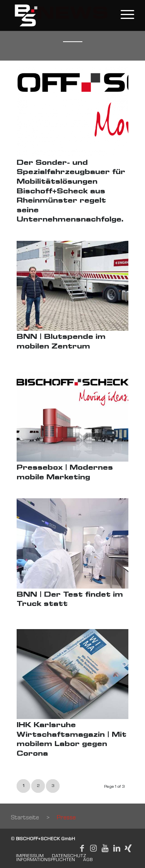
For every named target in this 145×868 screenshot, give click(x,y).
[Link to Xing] (128, 848)
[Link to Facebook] (82, 848)
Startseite (25, 818)
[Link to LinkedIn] (117, 848)
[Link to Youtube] (105, 848)
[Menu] (124, 15)
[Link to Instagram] (94, 848)
